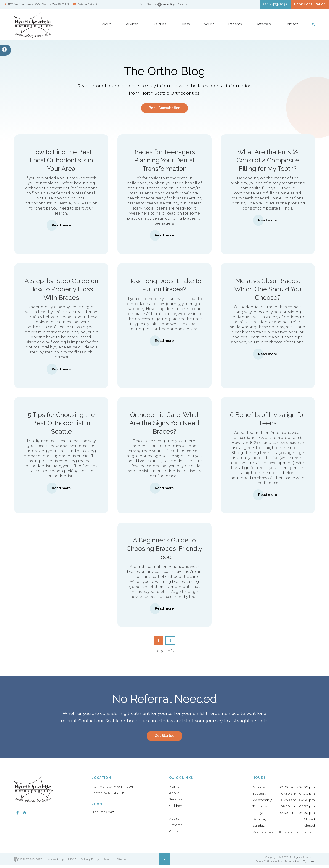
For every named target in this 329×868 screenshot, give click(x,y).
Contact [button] (291, 28)
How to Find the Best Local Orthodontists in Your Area (61, 161)
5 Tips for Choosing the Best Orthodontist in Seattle (61, 425)
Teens (174, 815)
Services (176, 802)
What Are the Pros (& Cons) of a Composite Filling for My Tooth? (268, 161)
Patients (176, 828)
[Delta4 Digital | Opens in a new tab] (29, 862)
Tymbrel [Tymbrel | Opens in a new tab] (309, 864)
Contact (175, 834)
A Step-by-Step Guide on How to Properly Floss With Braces (61, 290)
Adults (174, 821)
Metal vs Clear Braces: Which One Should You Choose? (268, 290)
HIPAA (72, 862)
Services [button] (132, 28)
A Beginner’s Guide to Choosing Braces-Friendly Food (164, 550)
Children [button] (159, 28)
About (174, 796)
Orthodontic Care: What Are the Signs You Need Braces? (164, 425)
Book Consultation (307, 6)
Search (108, 862)
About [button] (106, 28)
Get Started (164, 738)
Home (174, 789)
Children (176, 808)
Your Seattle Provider (165, 6)
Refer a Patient (88, 5)
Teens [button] (185, 28)
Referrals (263, 28)
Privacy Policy (90, 862)
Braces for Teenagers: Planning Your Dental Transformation (164, 161)
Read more (61, 226)
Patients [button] (235, 28)
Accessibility (56, 862)
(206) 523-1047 (103, 815)
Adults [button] (209, 28)
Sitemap (123, 862)
